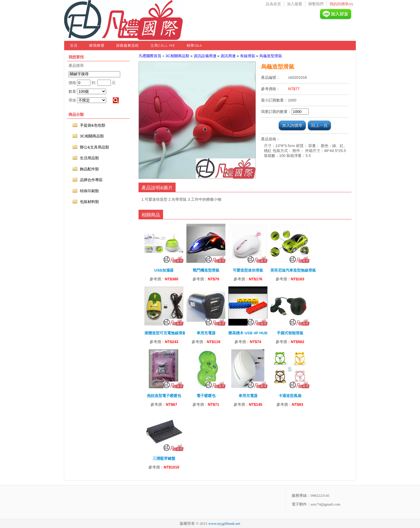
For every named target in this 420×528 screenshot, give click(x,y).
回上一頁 (319, 125)
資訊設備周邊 (205, 56)
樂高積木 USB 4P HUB (248, 333)
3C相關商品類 (177, 56)
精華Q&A (194, 46)
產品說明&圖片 (157, 188)
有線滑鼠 (248, 56)
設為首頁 (273, 4)
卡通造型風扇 (290, 396)
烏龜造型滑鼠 (271, 56)
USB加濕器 (164, 270)
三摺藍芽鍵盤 (164, 458)
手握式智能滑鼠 (290, 333)
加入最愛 (295, 4)
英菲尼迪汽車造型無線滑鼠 (293, 270)
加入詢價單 (292, 125)
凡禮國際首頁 (150, 56)
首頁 (74, 46)
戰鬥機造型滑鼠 (206, 270)
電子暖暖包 (206, 396)
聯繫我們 (316, 4)
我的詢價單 (341, 4)
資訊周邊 (228, 56)
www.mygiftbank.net (224, 523)
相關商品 (151, 215)
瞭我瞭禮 (97, 46)
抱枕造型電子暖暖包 (164, 396)
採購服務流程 (127, 46)
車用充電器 (206, 333)
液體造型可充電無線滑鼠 (165, 333)
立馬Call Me (163, 46)
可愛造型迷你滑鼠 (248, 270)
